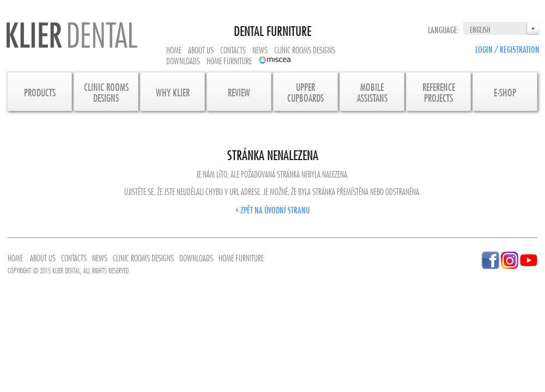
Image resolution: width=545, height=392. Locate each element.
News (260, 49)
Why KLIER (173, 91)
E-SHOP (505, 91)
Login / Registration (507, 48)
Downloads (183, 60)
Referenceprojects (439, 91)
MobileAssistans (372, 91)
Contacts (233, 49)
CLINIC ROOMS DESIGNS (106, 91)
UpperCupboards (305, 91)
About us (201, 49)
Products (40, 91)
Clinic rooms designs (305, 49)
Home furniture (229, 60)
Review (239, 91)
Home (174, 49)
